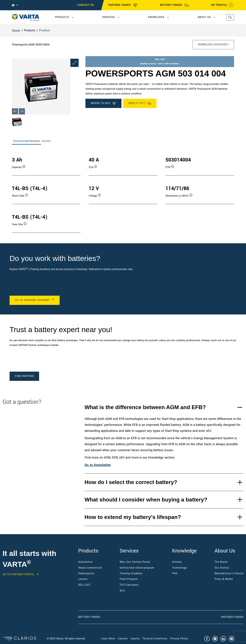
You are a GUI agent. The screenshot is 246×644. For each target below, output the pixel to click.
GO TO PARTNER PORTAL (18, 575)
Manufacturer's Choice (229, 573)
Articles (177, 562)
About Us (204, 17)
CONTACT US (86, 5)
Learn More (108, 639)
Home (16, 30)
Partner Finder (232, 617)
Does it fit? (140, 103)
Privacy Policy (179, 639)
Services (108, 17)
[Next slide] (22, 111)
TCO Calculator (129, 585)
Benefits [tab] (46, 141)
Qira (123, 591)
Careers (123, 639)
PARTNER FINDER (123, 5)
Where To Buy (103, 103)
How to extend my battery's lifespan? (133, 517)
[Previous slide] (15, 111)
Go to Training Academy (32, 300)
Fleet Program (129, 579)
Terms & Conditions (155, 639)
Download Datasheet (213, 45)
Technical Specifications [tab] (26, 141)
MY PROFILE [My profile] (222, 5)
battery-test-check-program (137, 568)
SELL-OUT (84, 585)
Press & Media (224, 579)
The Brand (221, 562)
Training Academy (131, 573)
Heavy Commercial (90, 568)
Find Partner (24, 376)
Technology (180, 568)
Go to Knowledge (98, 465)
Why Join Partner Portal (135, 562)
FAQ (175, 573)
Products (62, 17)
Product (45, 30)
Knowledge (156, 17)
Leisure (83, 579)
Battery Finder (89, 617)
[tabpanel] (123, 191)
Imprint (135, 639)
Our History (222, 568)
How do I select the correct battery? (131, 482)
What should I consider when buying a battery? (146, 500)
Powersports (86, 573)
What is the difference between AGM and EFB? (145, 407)
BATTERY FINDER (174, 5)
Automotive (86, 562)
